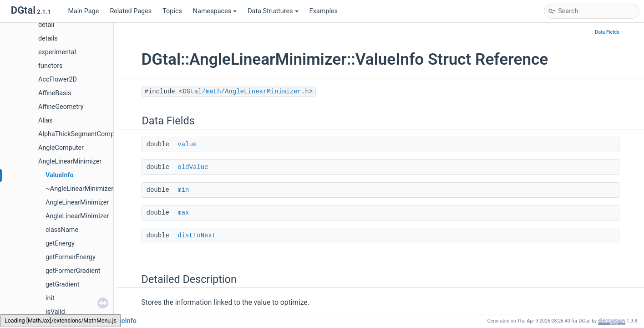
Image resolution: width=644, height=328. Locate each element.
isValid (55, 312)
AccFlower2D (58, 79)
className (62, 230)
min (183, 190)
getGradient (63, 284)
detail (46, 25)
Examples (324, 11)
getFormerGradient (73, 271)
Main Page (83, 11)
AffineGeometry (61, 107)
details (48, 38)
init (50, 298)
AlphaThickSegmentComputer (82, 134)
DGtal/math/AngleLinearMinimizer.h (246, 92)
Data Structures (273, 11)
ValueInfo (60, 175)
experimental (57, 52)
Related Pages (131, 11)
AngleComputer (61, 148)
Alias (46, 120)
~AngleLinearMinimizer (79, 189)
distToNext (197, 236)
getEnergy (60, 243)
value (187, 144)
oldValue (193, 167)
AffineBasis (55, 93)
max (183, 213)
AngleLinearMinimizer (70, 161)
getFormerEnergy (71, 257)
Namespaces (215, 11)
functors (51, 66)
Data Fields (607, 32)
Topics (172, 11)
